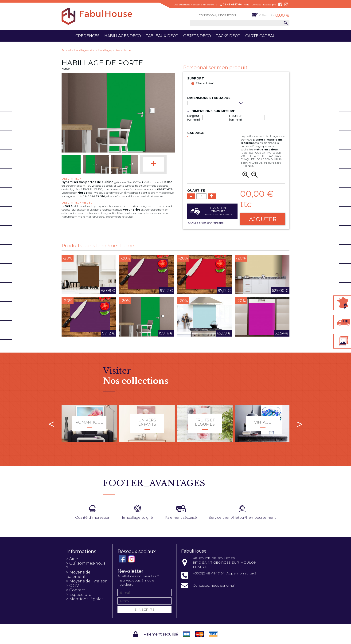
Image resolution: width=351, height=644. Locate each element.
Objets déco (197, 36)
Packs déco (228, 36)
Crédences (88, 36)
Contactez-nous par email (214, 585)
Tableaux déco (162, 36)
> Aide (72, 559)
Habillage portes (109, 50)
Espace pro (270, 5)
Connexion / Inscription (217, 15)
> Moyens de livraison (87, 581)
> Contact (76, 590)
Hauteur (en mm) (235, 118)
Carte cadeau (261, 36)
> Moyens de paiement (78, 574)
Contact (256, 5)
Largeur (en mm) (194, 118)
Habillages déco (123, 36)
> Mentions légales (85, 599)
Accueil (66, 50)
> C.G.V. (73, 586)
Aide (247, 5)
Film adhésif (205, 83)
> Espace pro (79, 595)
